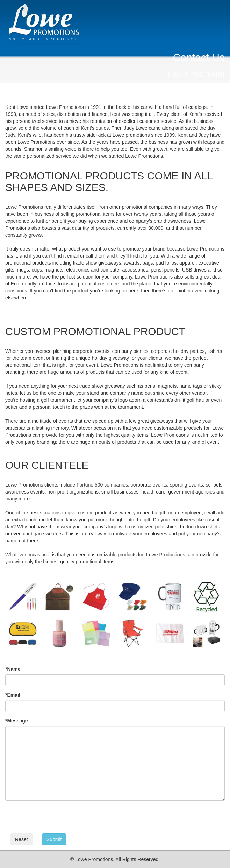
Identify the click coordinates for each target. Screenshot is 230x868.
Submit (54, 839)
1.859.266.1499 (196, 75)
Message (17, 721)
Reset (21, 839)
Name (13, 669)
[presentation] (58, 819)
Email (13, 695)
